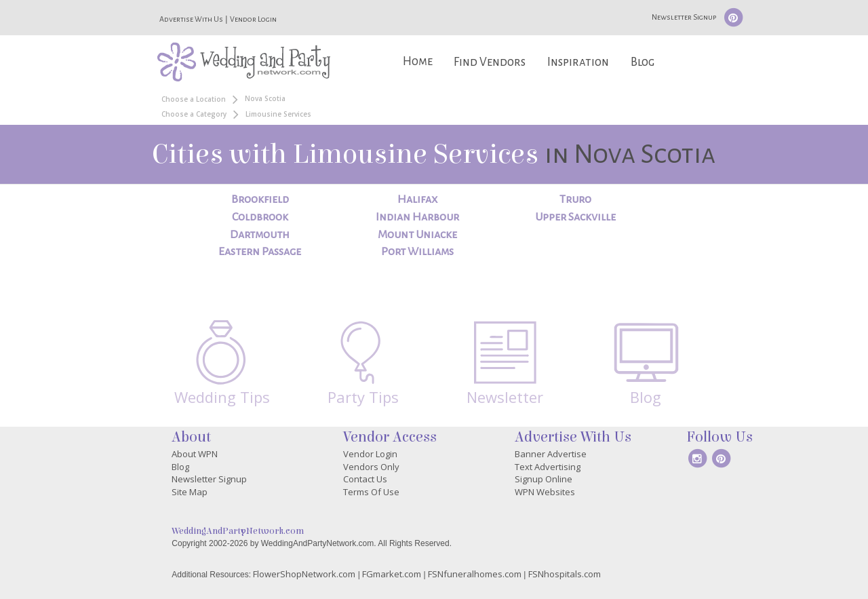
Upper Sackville (575, 217)
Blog (643, 62)
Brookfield (260, 199)
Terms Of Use (371, 492)
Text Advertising (548, 467)
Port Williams (417, 252)
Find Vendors (490, 62)
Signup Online (544, 479)
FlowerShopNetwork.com (304, 574)
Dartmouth (260, 235)
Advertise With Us (191, 19)
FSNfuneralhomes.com (475, 574)
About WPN (195, 454)
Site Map (190, 492)
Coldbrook (260, 217)
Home (418, 61)
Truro (575, 199)
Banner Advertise (551, 454)
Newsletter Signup (684, 17)
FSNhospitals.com (565, 574)
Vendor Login (253, 19)
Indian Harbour (417, 217)
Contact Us (365, 479)
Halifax (417, 199)
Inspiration (578, 62)
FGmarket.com (392, 574)
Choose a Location (194, 99)
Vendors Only (371, 467)
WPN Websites (545, 492)
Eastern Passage (260, 252)
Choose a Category (194, 114)
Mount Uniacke (417, 235)
